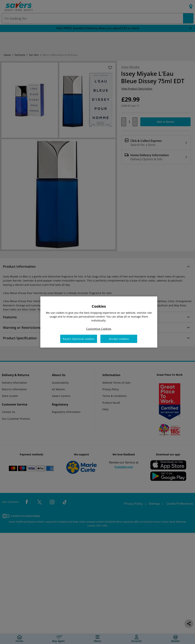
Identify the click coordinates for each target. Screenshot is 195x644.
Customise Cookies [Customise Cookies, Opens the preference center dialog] (99, 329)
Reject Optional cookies (79, 339)
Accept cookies (119, 339)
